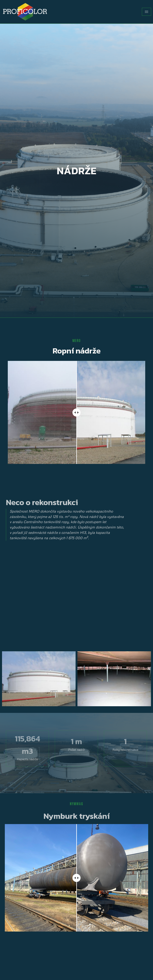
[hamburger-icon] (147, 12)
